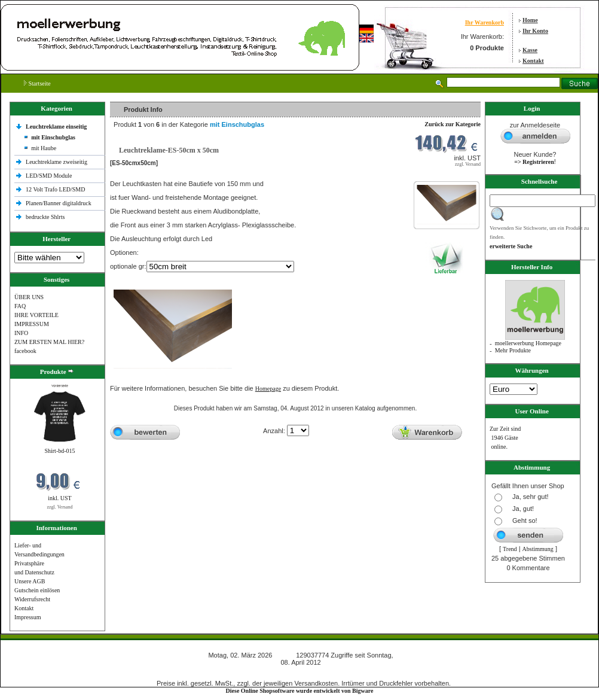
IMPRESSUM (32, 324)
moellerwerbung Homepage (528, 343)
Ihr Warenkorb (485, 22)
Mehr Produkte (513, 350)
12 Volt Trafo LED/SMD (55, 189)
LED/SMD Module (49, 176)
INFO (21, 333)
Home (530, 20)
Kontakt (533, 61)
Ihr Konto (535, 31)
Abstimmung (538, 549)
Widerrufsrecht (32, 599)
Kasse (530, 50)
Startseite (37, 83)
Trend (510, 549)
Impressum (27, 617)
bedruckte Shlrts (45, 217)
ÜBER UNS (29, 297)
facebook (25, 351)
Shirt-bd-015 (59, 451)
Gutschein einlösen (37, 590)
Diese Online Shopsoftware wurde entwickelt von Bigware (300, 691)
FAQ (20, 306)
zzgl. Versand (60, 507)
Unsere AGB (30, 581)
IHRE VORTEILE (36, 315)
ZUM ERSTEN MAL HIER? (49, 342)
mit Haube (44, 148)
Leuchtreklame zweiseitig (57, 162)
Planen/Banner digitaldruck (59, 203)
